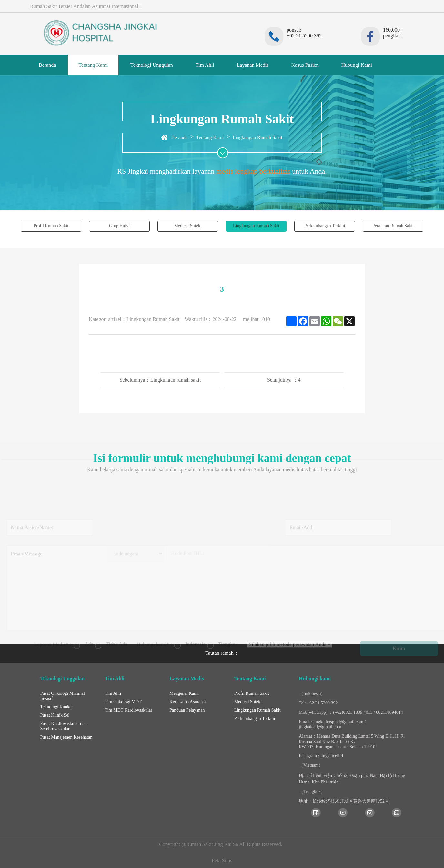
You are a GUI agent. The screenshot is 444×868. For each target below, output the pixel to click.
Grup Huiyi (119, 226)
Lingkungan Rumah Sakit (257, 137)
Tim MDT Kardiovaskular (129, 710)
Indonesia (190, 618)
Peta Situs (222, 860)
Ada (83, 618)
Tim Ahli (205, 65)
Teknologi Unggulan (152, 65)
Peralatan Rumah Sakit (393, 226)
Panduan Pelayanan (187, 710)
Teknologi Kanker (57, 707)
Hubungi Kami (357, 65)
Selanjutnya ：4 (284, 380)
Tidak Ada (111, 618)
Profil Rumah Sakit (51, 226)
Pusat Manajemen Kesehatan (66, 737)
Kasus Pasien (305, 65)
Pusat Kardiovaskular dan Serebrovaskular (64, 726)
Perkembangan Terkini (325, 226)
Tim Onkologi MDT (123, 702)
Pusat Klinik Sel (55, 715)
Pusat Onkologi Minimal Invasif (63, 696)
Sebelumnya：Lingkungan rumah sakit (160, 380)
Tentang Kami (93, 65)
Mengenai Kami (184, 693)
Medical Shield (188, 226)
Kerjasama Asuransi (187, 702)
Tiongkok (222, 618)
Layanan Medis (253, 65)
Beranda (47, 65)
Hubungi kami (315, 678)
